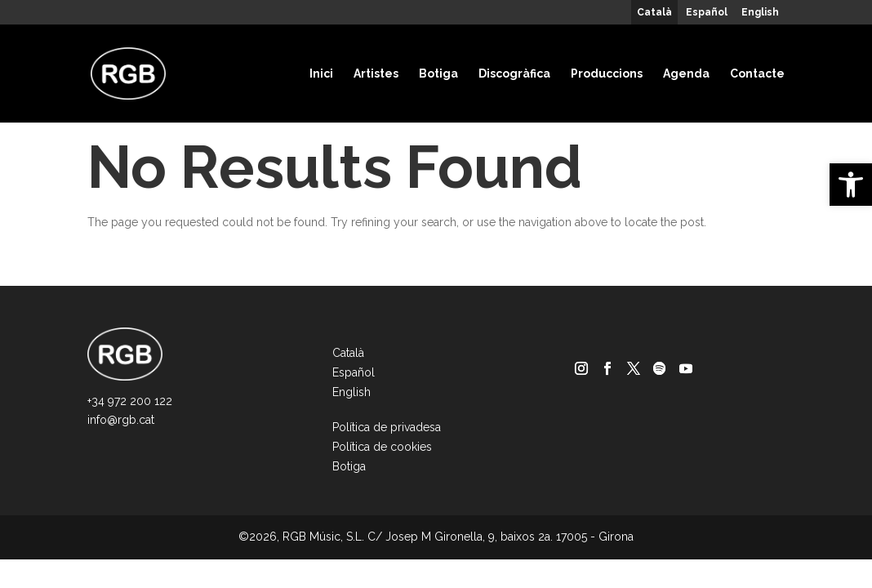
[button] (851, 185)
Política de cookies (382, 447)
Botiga (438, 73)
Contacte (757, 73)
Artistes (376, 73)
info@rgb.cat (121, 420)
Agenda (686, 73)
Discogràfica (514, 73)
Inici (321, 73)
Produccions (607, 73)
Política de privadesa (387, 427)
